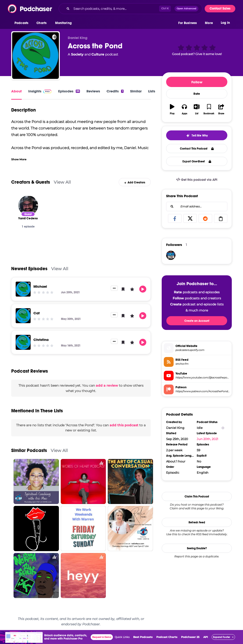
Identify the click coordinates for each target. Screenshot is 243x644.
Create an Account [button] (197, 321)
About (16, 91)
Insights (35, 91)
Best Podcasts (143, 637)
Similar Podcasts (29, 450)
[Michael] (23, 289)
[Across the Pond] (36, 56)
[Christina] (23, 342)
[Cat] (23, 316)
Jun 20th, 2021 (207, 439)
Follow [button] (197, 82)
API (206, 637)
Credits (115, 91)
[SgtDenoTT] (171, 255)
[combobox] (130, 9)
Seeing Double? (197, 548)
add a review (107, 385)
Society (77, 54)
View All (62, 182)
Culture (98, 54)
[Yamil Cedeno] (28, 205)
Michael (40, 286)
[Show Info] (223, 428)
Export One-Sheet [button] (197, 161)
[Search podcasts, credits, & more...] (115, 9)
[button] (23, 23)
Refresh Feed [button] (197, 522)
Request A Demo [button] (102, 637)
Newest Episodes (29, 269)
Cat (37, 313)
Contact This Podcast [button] (197, 149)
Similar (136, 91)
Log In (225, 23)
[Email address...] (197, 206)
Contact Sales (220, 9)
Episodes (69, 91)
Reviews (93, 91)
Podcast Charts (167, 637)
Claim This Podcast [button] (197, 497)
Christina (41, 340)
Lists (152, 91)
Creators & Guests (31, 182)
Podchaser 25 (190, 637)
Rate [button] (197, 94)
